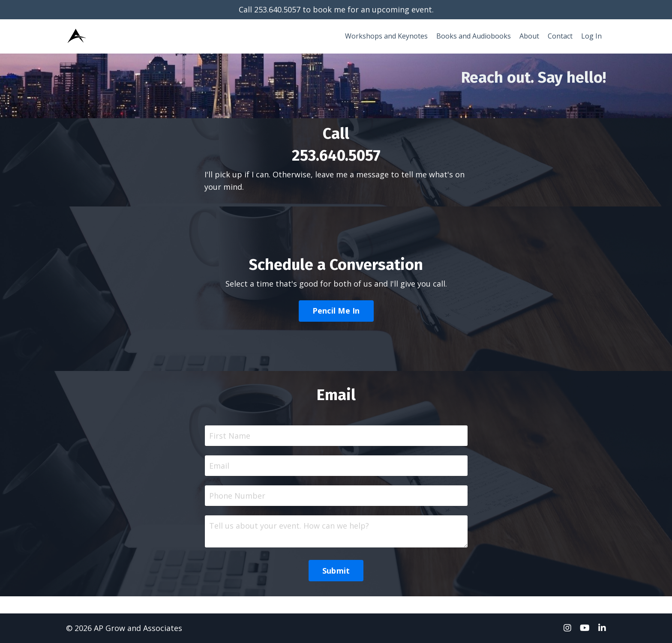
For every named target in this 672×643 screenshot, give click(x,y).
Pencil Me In (336, 311)
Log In (591, 36)
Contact (560, 36)
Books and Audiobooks (474, 36)
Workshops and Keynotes (386, 36)
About (529, 36)
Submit (336, 571)
